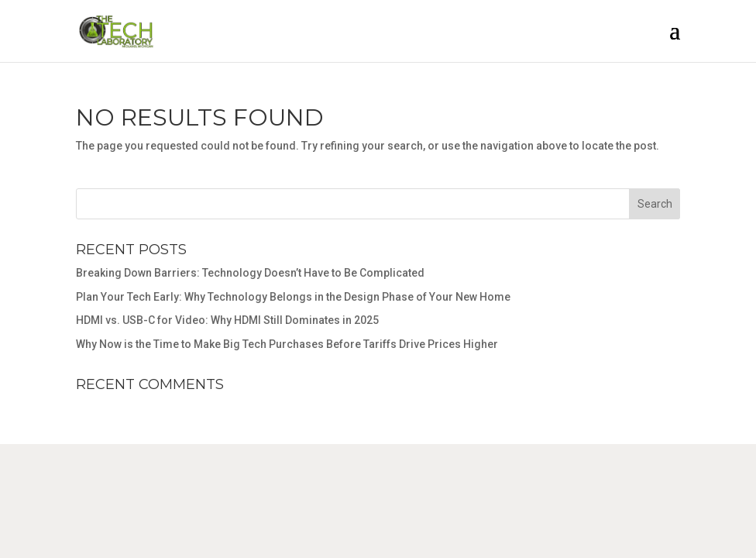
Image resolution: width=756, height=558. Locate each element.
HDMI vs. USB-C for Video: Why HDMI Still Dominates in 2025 (227, 320)
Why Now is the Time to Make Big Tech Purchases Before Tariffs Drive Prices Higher (287, 344)
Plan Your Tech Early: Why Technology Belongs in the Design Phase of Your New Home (293, 297)
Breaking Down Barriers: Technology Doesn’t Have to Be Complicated (250, 273)
